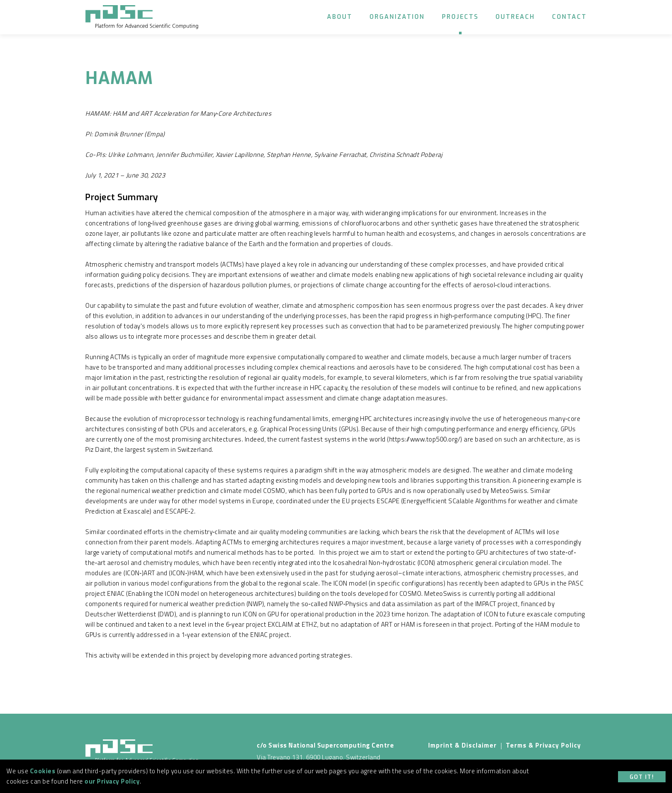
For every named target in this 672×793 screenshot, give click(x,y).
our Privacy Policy (112, 781)
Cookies (43, 771)
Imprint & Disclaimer (462, 745)
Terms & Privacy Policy (543, 745)
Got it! (642, 777)
